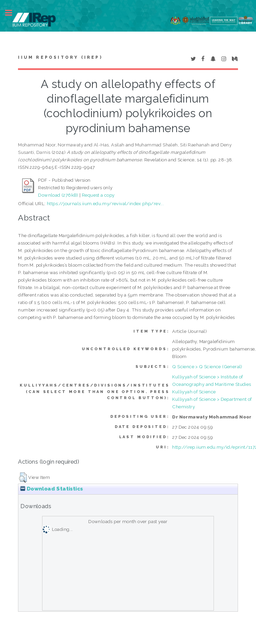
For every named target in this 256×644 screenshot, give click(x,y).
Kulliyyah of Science (194, 392)
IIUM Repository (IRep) (60, 57)
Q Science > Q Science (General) (207, 366)
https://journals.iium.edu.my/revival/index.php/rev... (105, 203)
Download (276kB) (58, 195)
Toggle (12, 13)
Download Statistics (52, 489)
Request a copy (98, 195)
